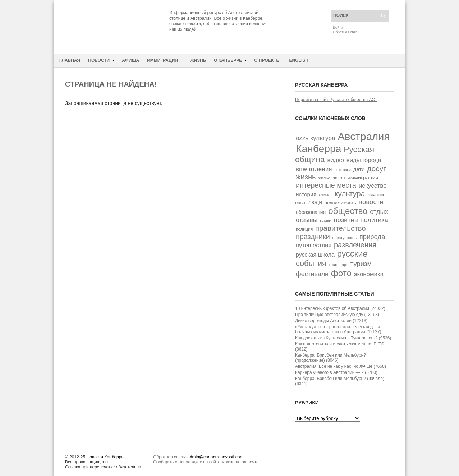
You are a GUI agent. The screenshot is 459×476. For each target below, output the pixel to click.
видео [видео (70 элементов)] (336, 160)
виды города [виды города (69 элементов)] (364, 160)
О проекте (267, 60)
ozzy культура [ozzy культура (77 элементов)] (316, 138)
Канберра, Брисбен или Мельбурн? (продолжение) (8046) (331, 358)
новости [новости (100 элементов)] (371, 202)
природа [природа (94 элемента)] (372, 237)
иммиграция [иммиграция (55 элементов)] (363, 177)
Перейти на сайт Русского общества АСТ (336, 100)
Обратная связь (346, 32)
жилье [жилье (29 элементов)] (324, 178)
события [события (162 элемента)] (311, 263)
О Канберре (228, 60)
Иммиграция (162, 60)
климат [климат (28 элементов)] (325, 195)
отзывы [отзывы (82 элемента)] (307, 220)
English (299, 60)
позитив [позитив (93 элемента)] (346, 220)
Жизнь (198, 60)
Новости (99, 60)
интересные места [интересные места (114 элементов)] (326, 185)
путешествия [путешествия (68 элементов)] (314, 245)
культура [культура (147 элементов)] (350, 194)
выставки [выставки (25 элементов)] (343, 170)
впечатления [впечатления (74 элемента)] (314, 169)
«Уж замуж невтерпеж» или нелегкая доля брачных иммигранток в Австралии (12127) (338, 329)
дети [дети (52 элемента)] (359, 169)
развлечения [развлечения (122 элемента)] (355, 245)
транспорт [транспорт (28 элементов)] (338, 265)
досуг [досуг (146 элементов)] (377, 168)
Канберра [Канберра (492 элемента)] (318, 148)
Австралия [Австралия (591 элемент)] (364, 136)
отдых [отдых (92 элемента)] (379, 212)
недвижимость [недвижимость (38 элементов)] (340, 203)
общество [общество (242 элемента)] (348, 211)
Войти (338, 28)
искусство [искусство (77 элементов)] (373, 186)
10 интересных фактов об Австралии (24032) (340, 308)
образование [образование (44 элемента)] (311, 212)
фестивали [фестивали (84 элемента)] (312, 274)
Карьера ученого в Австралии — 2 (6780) (336, 372)
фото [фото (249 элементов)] (341, 273)
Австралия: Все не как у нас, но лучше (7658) (341, 366)
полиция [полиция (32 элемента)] (304, 229)
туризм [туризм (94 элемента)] (361, 264)
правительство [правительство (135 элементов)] (341, 228)
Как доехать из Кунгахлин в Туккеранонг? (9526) (343, 338)
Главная (70, 60)
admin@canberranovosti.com (215, 457)
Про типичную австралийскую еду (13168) (337, 315)
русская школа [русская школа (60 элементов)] (315, 255)
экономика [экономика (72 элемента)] (369, 274)
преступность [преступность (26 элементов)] (345, 238)
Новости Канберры (105, 457)
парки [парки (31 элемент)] (326, 221)
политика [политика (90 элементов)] (374, 220)
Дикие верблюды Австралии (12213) (331, 321)
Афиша (130, 60)
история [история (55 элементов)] (306, 194)
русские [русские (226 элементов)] (352, 254)
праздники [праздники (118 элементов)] (313, 237)
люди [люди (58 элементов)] (315, 202)
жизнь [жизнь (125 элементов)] (306, 177)
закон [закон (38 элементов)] (339, 178)
